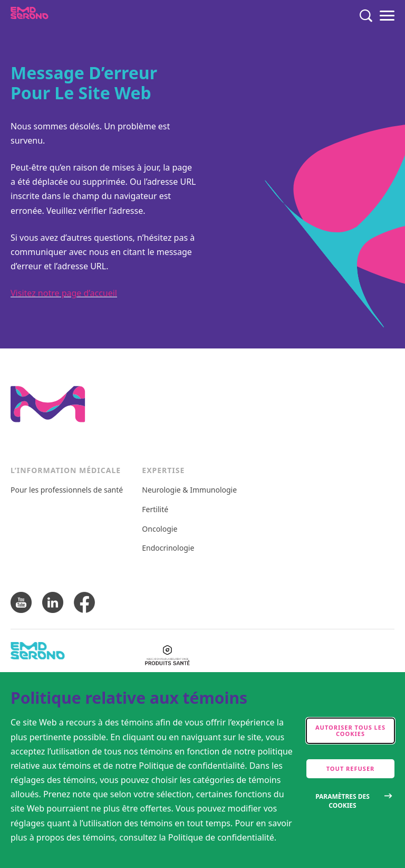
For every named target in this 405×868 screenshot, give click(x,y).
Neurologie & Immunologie (189, 490)
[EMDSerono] (50, 16)
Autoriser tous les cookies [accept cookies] (350, 730)
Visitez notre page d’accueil (64, 293)
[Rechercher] (366, 16)
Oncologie (160, 529)
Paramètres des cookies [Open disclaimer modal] (343, 801)
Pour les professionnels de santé (67, 490)
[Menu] (387, 16)
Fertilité (155, 510)
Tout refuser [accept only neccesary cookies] (351, 768)
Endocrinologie (168, 548)
